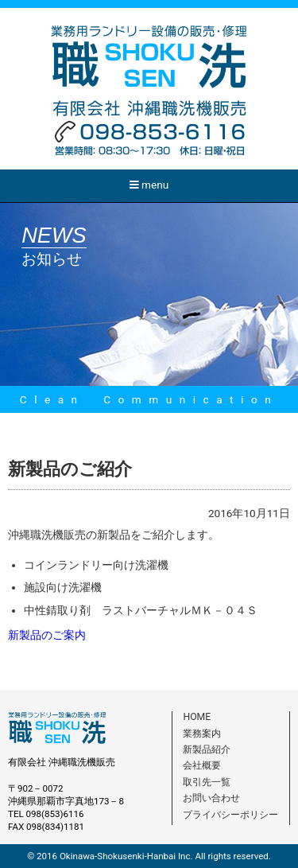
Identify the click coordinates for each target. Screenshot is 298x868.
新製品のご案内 (47, 635)
